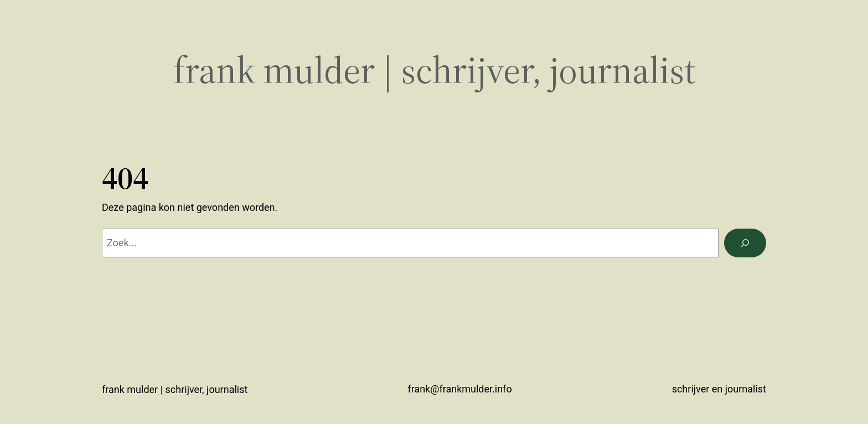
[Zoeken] (745, 243)
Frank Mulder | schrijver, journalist (434, 70)
